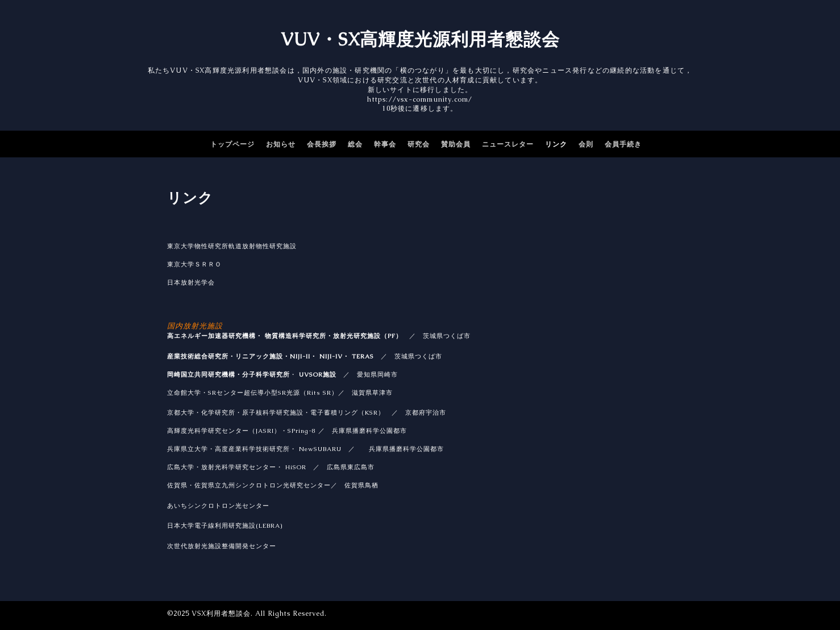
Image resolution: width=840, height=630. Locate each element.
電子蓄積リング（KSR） (348, 412)
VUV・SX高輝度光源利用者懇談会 (420, 39)
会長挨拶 (322, 144)
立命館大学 (184, 393)
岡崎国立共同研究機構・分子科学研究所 (228, 374)
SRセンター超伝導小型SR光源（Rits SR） (273, 393)
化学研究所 (218, 412)
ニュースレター (508, 144)
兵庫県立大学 (188, 449)
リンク (556, 144)
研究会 (419, 144)
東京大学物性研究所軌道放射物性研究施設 (232, 246)
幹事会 (385, 144)
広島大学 (181, 467)
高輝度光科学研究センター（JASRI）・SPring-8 (242, 431)
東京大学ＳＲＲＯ (194, 264)
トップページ (232, 144)
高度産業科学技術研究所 (252, 449)
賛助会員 (456, 144)
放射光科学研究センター (239, 467)
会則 (586, 144)
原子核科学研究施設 (273, 412)
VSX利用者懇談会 (221, 614)
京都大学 (181, 412)
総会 (355, 144)
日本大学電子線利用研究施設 (225, 525)
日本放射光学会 (191, 282)
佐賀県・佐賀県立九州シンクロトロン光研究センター (249, 485)
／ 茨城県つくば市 (408, 356)
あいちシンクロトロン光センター (218, 506)
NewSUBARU (320, 449)
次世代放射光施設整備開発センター (222, 546)
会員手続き (623, 144)
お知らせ (281, 144)
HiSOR (296, 467)
